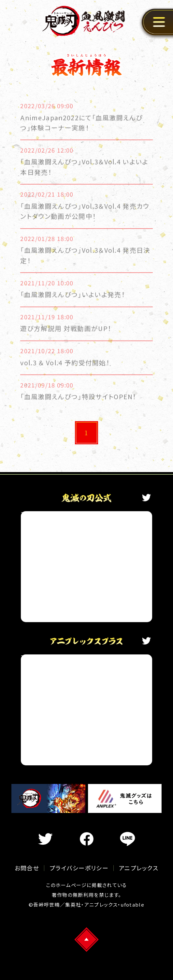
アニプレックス (139, 868)
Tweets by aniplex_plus (56, 657)
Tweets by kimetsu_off (55, 514)
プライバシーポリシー (79, 868)
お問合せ (27, 868)
